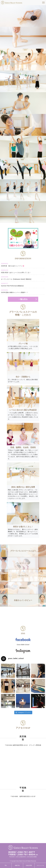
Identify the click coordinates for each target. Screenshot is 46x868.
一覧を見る (23, 299)
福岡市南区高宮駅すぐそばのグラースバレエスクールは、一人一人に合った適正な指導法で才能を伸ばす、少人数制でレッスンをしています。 (12, 3)
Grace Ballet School (23, 645)
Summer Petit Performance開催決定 (23, 285)
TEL (6, 865)
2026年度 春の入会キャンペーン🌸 (23, 265)
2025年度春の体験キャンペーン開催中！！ (23, 291)
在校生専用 (29, 865)
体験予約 (17, 865)
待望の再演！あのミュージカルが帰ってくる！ (23, 271)
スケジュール (40, 865)
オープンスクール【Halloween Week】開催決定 (23, 278)
